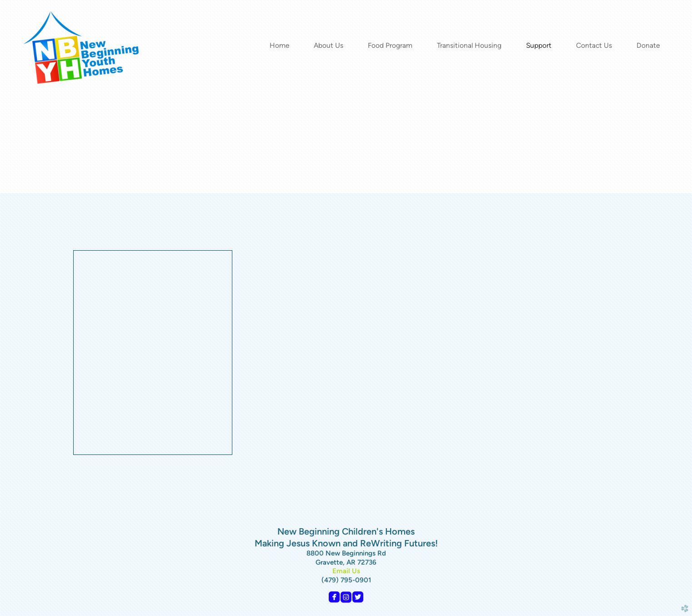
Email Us (346, 571)
